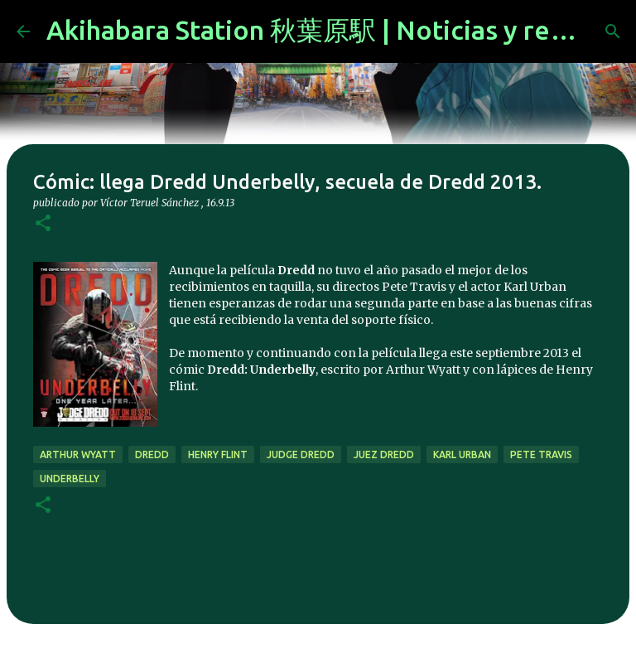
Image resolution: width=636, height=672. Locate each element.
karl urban (462, 454)
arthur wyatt (78, 454)
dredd (152, 454)
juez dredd (384, 454)
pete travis (541, 454)
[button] (43, 224)
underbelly (70, 479)
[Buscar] (613, 31)
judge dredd (301, 454)
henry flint (218, 454)
